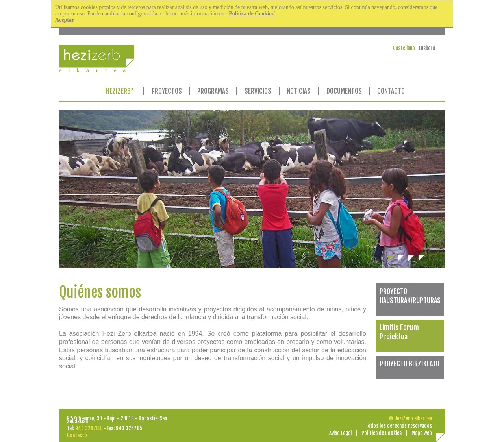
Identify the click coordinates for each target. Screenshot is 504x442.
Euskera (427, 48)
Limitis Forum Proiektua (399, 332)
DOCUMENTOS (344, 91)
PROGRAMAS (213, 91)
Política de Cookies (382, 433)
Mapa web (422, 433)
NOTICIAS (299, 91)
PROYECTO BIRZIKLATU (409, 364)
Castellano (404, 48)
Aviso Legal (340, 433)
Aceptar (65, 20)
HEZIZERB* (120, 91)
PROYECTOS (167, 91)
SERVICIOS (258, 91)
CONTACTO (391, 91)
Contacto (77, 435)
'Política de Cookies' (251, 14)
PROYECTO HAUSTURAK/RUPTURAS (410, 296)
